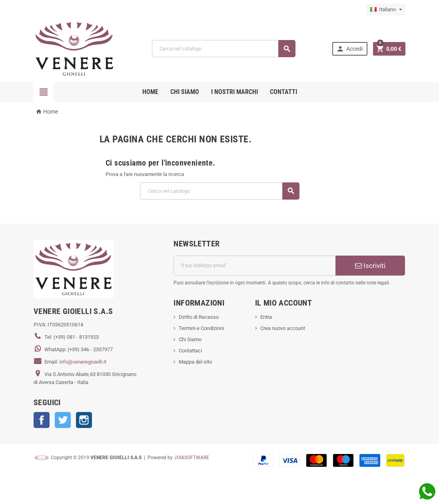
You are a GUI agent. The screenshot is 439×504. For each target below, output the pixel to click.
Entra (266, 317)
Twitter (63, 420)
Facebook (42, 420)
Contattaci (190, 351)
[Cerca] (224, 49)
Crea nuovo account (283, 328)
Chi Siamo (190, 339)
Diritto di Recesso (199, 317)
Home (150, 92)
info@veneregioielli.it (83, 362)
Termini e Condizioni (201, 328)
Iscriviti (370, 266)
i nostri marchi (234, 92)
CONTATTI (283, 92)
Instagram (84, 420)
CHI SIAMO (185, 92)
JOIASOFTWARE (192, 458)
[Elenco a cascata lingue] (386, 10)
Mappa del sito (195, 362)
